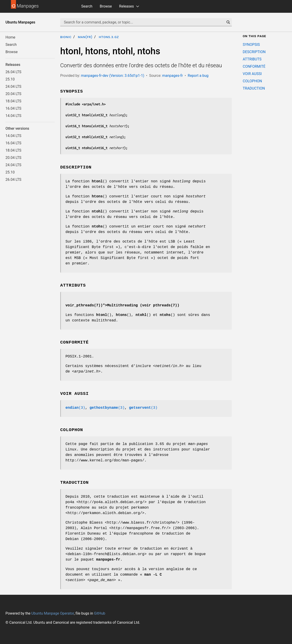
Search (87, 6)
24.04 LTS (13, 87)
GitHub (100, 613)
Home (10, 37)
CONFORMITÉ (254, 66)
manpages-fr (172, 76)
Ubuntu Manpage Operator (53, 613)
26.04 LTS (13, 72)
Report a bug (198, 76)
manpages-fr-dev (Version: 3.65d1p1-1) (113, 76)
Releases (126, 6)
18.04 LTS (13, 101)
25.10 (10, 79)
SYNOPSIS (251, 45)
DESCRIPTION (254, 52)
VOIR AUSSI (252, 74)
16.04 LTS (13, 108)
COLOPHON (252, 81)
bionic (66, 37)
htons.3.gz (109, 37)
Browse (106, 6)
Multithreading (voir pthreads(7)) (143, 305)
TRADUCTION (254, 88)
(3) (75, 408)
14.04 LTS (13, 116)
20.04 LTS (13, 94)
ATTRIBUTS (252, 59)
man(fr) (85, 37)
